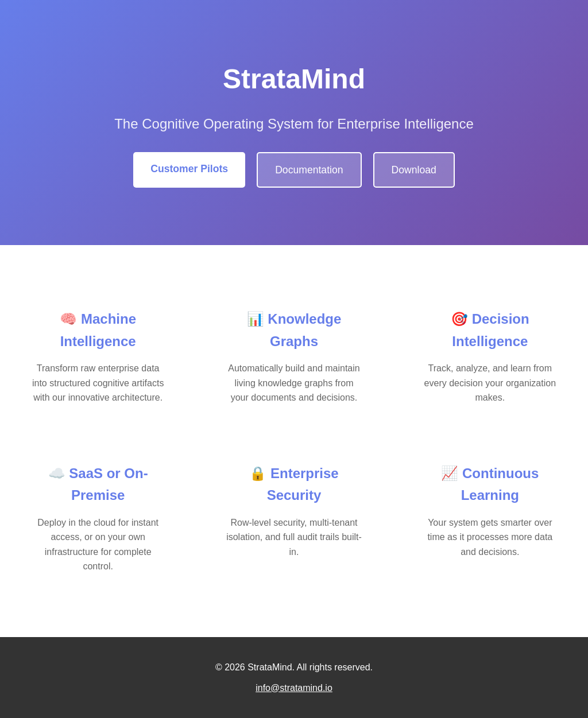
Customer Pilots (189, 169)
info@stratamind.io (294, 688)
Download (414, 170)
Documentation (309, 170)
